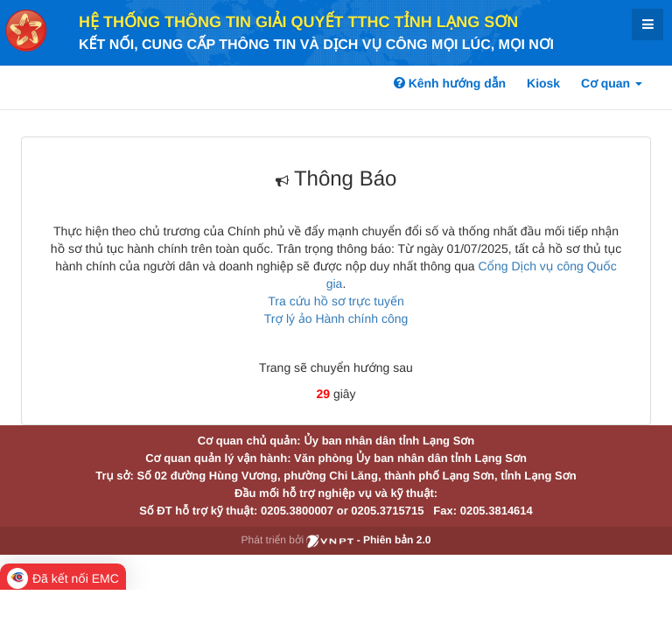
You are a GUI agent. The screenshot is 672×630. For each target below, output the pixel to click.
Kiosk (543, 83)
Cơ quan (612, 83)
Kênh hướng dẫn (450, 83)
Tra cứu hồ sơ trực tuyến (336, 301)
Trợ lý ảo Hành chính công (336, 318)
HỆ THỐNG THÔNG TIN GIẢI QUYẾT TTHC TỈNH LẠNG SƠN (298, 22)
